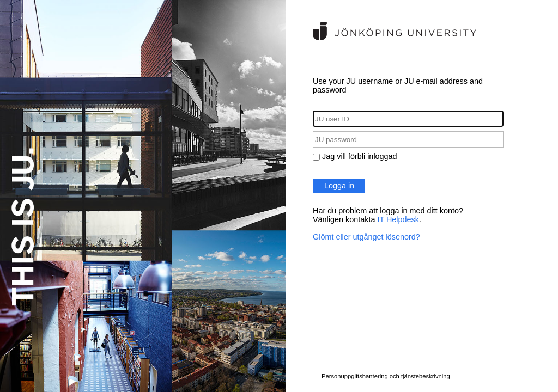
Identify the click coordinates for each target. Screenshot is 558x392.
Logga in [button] (339, 186)
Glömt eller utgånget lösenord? (366, 237)
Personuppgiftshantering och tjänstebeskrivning (386, 376)
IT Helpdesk (398, 219)
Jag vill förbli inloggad (360, 156)
